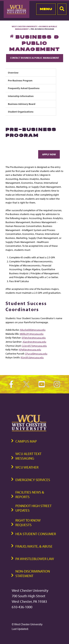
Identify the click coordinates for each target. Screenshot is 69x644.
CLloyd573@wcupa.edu (34, 346)
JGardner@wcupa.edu (34, 342)
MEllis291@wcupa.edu (32, 334)
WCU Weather (27, 467)
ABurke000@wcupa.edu (33, 330)
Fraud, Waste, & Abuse (34, 546)
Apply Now (49, 154)
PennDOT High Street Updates (33, 508)
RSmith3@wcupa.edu (32, 357)
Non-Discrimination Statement (33, 573)
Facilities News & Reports (30, 494)
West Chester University (24, 26)
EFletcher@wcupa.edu (34, 338)
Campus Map (26, 441)
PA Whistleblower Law (35, 559)
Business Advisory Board (22, 104)
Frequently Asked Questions (24, 88)
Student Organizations (21, 112)
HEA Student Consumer (36, 534)
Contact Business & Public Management (35, 58)
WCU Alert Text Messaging (28, 456)
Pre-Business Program (20, 80)
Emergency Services (33, 480)
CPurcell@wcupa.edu (36, 354)
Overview (13, 73)
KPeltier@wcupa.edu (30, 349)
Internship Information (21, 96)
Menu (46, 9)
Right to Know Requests (28, 522)
